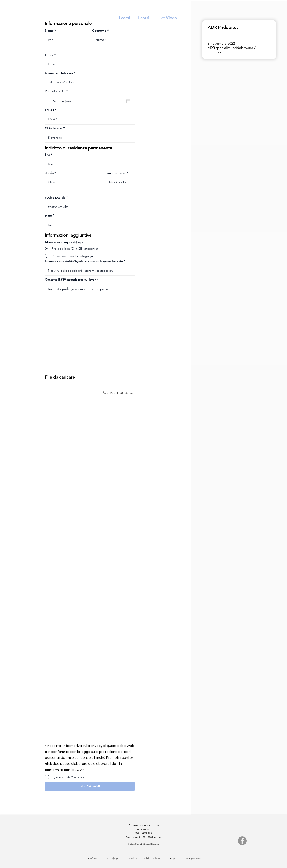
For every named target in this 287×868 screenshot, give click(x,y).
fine (47, 155)
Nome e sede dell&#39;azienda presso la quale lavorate (84, 261)
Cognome (99, 31)
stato (48, 216)
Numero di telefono (59, 73)
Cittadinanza (54, 128)
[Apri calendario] (128, 101)
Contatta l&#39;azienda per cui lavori (71, 280)
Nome (49, 31)
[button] (90, 786)
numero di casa (115, 173)
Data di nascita (57, 91)
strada (49, 173)
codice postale (55, 197)
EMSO (49, 110)
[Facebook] (242, 841)
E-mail (49, 55)
